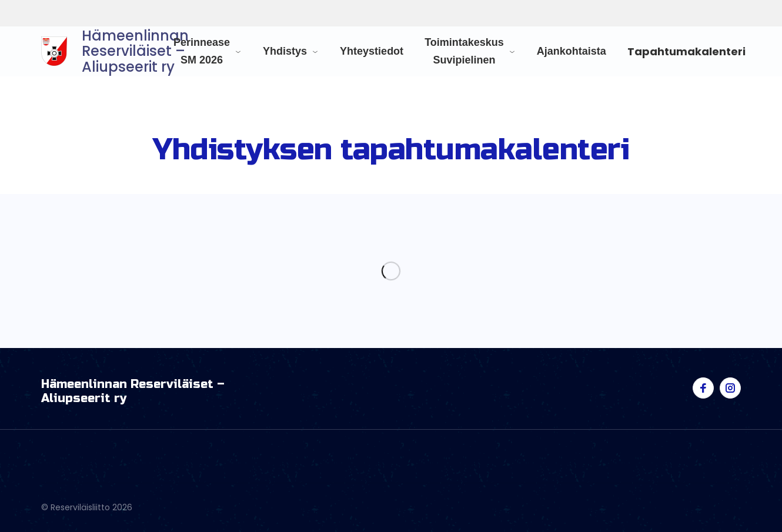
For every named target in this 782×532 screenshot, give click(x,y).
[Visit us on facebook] (703, 388)
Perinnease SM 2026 (202, 51)
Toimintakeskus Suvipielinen (464, 51)
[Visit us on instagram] (730, 388)
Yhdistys (285, 51)
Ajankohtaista (572, 51)
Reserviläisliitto (122, 14)
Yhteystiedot (372, 51)
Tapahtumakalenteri (686, 51)
